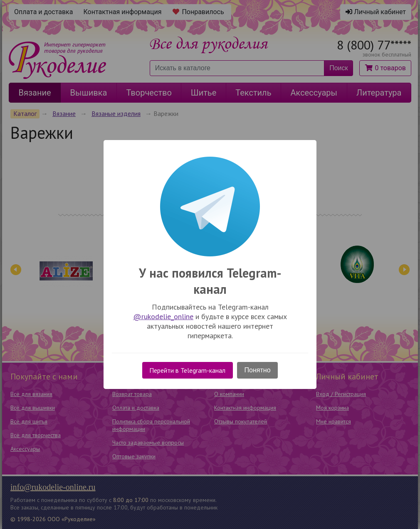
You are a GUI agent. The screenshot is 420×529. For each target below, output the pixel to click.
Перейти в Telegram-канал (187, 370)
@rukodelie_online (163, 316)
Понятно (258, 370)
